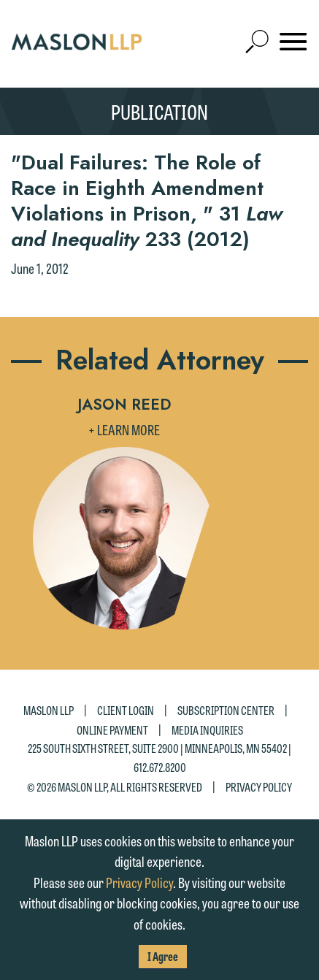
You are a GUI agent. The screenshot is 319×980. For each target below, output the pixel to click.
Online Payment (112, 729)
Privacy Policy (259, 787)
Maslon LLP (49, 709)
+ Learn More (124, 429)
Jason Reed (124, 405)
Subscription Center (226, 709)
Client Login (126, 709)
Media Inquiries (207, 729)
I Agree (163, 956)
